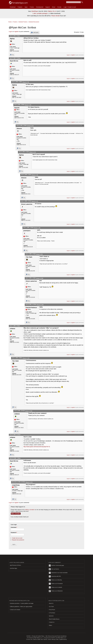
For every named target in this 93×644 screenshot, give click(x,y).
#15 (83, 411)
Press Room (52, 610)
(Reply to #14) (29, 411)
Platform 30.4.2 (52, 11)
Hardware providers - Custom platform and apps (22, 603)
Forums (32, 7)
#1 (83, 36)
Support (48, 7)
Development (40, 7)
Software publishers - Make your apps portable (21, 607)
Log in (11, 32)
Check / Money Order (53, 639)
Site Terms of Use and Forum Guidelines (56, 636)
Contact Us (52, 622)
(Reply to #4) (30, 126)
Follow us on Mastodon (56, 591)
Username (14, 527)
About (54, 7)
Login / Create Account (70, 7)
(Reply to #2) (26, 82)
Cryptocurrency (63, 639)
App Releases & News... (16, 565)
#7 (83, 175)
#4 (83, 105)
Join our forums (54, 569)
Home (10, 22)
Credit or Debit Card (38, 639)
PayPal (45, 639)
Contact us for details (15, 610)
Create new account (17, 538)
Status (50, 625)
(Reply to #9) (39, 254)
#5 (83, 125)
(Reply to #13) (26, 358)
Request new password (18, 540)
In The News (52, 613)
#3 (83, 82)
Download (13, 7)
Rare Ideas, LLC (38, 638)
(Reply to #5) (33, 152)
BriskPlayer (35, 11)
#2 (83, 58)
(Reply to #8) (37, 228)
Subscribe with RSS (55, 576)
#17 (83, 458)
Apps (26, 7)
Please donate (55, 16)
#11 (83, 278)
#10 (83, 254)
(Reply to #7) (35, 201)
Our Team (51, 607)
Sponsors (51, 616)
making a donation (30, 510)
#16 (83, 435)
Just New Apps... (14, 568)
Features (20, 7)
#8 (83, 201)
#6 (83, 152)
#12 (83, 304)
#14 (83, 358)
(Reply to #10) (40, 278)
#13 (83, 326)
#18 (83, 482)
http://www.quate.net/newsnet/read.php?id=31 (37, 447)
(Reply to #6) (35, 175)
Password (14, 533)
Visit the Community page (56, 566)
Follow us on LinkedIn (55, 587)
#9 (83, 227)
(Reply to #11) (40, 305)
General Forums (23, 22)
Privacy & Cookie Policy (38, 636)
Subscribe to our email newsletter (58, 573)
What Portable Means (54, 619)
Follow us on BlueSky (55, 580)
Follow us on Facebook (56, 584)
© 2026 (29, 636)
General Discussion (34, 22)
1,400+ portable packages (40, 13)
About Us (51, 603)
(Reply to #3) (28, 105)
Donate (59, 7)
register (16, 32)
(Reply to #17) (29, 482)
